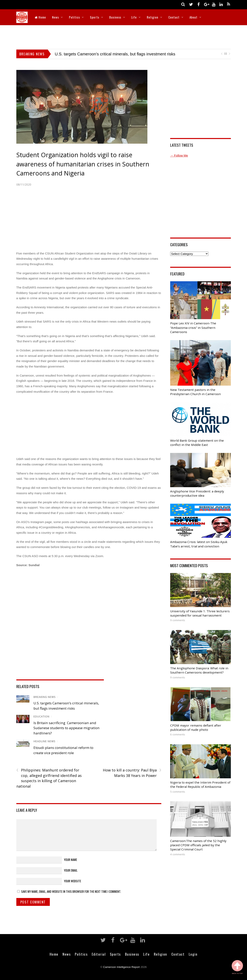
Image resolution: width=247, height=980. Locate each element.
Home (40, 17)
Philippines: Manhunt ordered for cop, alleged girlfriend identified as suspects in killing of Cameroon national (49, 778)
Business (115, 17)
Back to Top (237, 967)
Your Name (70, 860)
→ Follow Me (179, 155)
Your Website (72, 881)
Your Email (71, 870)
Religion (153, 17)
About (193, 17)
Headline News (44, 741)
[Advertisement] (124, 36)
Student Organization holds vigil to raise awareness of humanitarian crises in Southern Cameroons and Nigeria (83, 164)
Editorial (99, 954)
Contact (174, 17)
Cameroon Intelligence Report (122, 967)
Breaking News (45, 697)
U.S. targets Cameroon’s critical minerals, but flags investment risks (115, 54)
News (55, 17)
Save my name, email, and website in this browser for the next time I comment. (71, 891)
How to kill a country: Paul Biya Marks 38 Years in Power (132, 773)
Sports (95, 17)
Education (41, 717)
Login (193, 954)
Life (134, 17)
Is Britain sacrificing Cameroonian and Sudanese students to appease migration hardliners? (67, 728)
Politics (74, 17)
